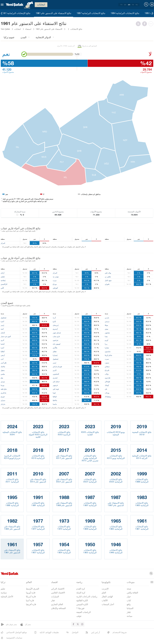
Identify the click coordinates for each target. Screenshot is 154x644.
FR (133, 5)
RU (137, 5)
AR (129, 5)
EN (125, 5)
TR (121, 5)
